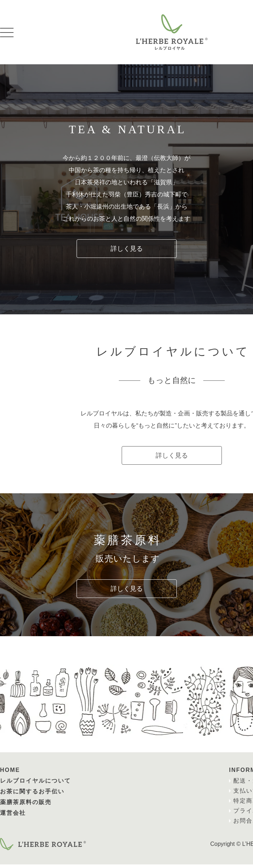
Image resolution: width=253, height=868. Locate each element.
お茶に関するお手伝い (32, 795)
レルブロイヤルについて (35, 784)
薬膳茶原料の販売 (26, 806)
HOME (10, 774)
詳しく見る (127, 249)
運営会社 (13, 816)
